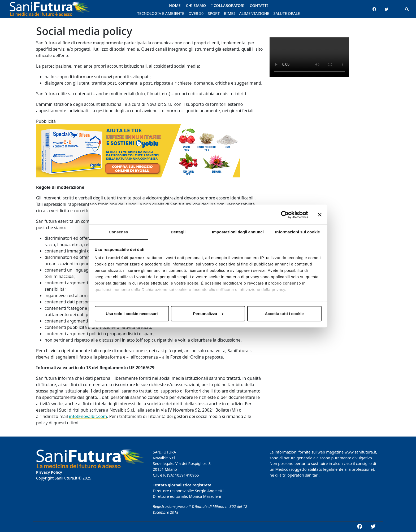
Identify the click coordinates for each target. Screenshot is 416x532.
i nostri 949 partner (125, 258)
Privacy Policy (49, 472)
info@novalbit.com (88, 416)
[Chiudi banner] (320, 215)
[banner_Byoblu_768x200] (138, 154)
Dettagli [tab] (178, 232)
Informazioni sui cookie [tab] (298, 232)
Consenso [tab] (118, 232)
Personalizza (208, 313)
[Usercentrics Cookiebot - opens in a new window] (285, 215)
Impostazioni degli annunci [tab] (238, 232)
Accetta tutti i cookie (284, 313)
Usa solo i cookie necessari (132, 313)
